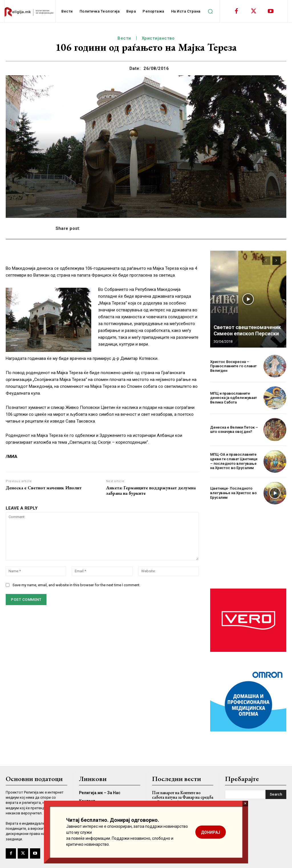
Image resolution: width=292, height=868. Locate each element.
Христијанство (158, 38)
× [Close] (245, 803)
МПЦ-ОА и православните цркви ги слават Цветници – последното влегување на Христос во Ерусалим (234, 461)
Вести (124, 38)
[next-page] (276, 261)
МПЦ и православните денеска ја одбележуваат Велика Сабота (234, 398)
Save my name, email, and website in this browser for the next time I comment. (76, 585)
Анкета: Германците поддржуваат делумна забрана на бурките (151, 490)
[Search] (276, 794)
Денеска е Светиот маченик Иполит (44, 488)
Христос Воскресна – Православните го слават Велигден (233, 366)
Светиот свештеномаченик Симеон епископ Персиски (247, 330)
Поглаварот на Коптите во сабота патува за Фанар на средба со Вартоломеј (183, 797)
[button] (210, 11)
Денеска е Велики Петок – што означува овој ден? (234, 430)
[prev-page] (266, 261)
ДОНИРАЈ (211, 832)
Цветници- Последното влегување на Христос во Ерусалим (233, 493)
